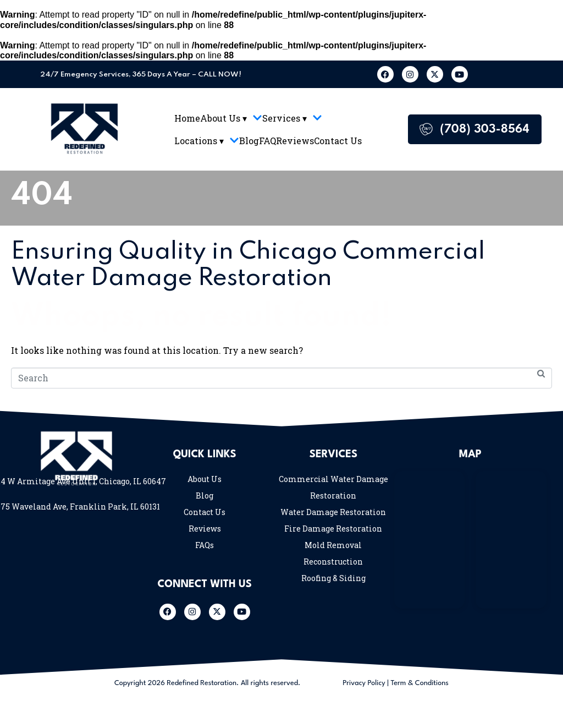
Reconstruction (333, 562)
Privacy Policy (364, 683)
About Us (205, 479)
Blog (249, 141)
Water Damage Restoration (333, 512)
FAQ (267, 141)
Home (187, 118)
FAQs (205, 545)
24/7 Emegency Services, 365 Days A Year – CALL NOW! (141, 75)
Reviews (295, 141)
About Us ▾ (231, 118)
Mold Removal (333, 545)
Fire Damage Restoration (333, 529)
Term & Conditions (420, 683)
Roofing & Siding (333, 578)
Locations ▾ (207, 141)
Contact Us (338, 141)
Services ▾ (292, 118)
